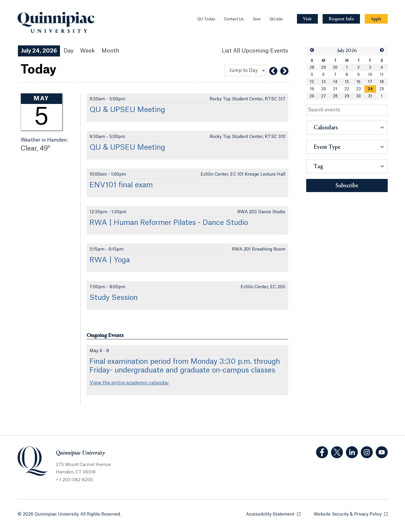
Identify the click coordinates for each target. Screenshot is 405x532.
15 (347, 82)
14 (335, 82)
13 (324, 82)
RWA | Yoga (110, 260)
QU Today (206, 19)
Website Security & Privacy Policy (351, 514)
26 (312, 96)
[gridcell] (370, 89)
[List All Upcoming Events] (255, 51)
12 (312, 82)
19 (312, 89)
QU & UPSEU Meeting (127, 110)
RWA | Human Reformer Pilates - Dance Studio (169, 223)
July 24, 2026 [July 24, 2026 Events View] (39, 51)
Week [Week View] (87, 51)
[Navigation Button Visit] (307, 19)
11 (382, 75)
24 (370, 89)
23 (358, 89)
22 (347, 89)
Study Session (114, 298)
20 (324, 89)
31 (370, 96)
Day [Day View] (68, 51)
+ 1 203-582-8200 (74, 480)
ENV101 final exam (121, 185)
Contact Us (234, 19)
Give (257, 19)
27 (324, 96)
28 (312, 68)
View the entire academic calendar (129, 383)
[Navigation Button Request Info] (341, 19)
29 (324, 68)
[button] (312, 50)
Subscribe (347, 186)
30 (335, 68)
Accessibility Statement (273, 514)
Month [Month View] (110, 51)
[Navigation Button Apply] (376, 19)
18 (382, 82)
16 (358, 82)
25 (382, 89)
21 (335, 89)
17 (370, 82)
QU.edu (276, 19)
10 (370, 75)
